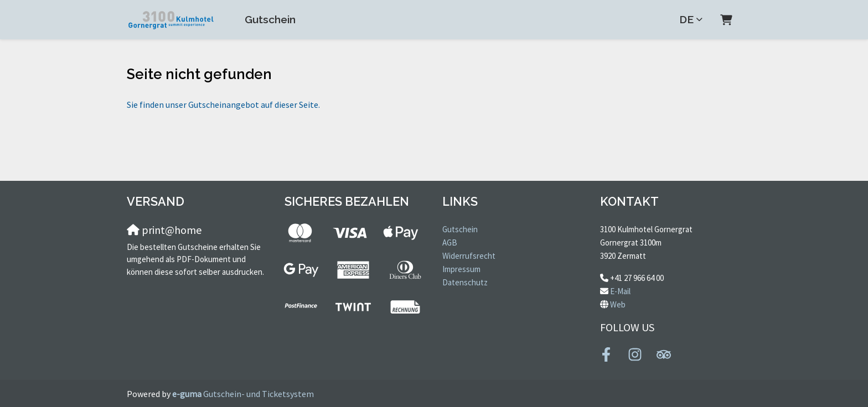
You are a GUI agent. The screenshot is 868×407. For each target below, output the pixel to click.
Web (618, 304)
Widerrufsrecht (469, 256)
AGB (450, 242)
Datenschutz (465, 282)
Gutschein (270, 19)
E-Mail (620, 291)
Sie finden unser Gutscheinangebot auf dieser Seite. (223, 105)
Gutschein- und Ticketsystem (243, 394)
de (686, 19)
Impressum (461, 269)
